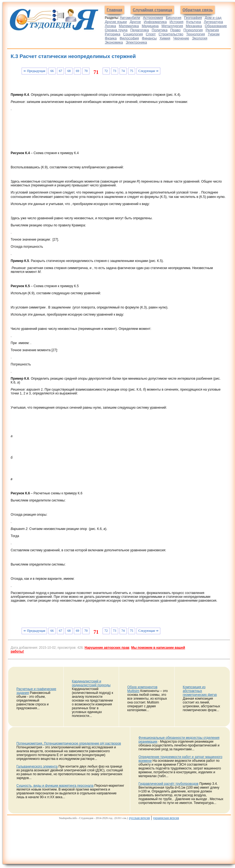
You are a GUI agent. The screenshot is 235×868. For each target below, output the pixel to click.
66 (52, 71)
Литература (213, 22)
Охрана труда (116, 30)
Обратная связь (198, 10)
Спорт (151, 34)
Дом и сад (213, 18)
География (193, 18)
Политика (160, 30)
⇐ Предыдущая (34, 71)
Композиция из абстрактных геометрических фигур (200, 691)
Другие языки (116, 22)
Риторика (113, 34)
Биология (174, 18)
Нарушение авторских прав (107, 648)
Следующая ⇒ (148, 71)
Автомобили (130, 18)
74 (123, 71)
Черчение (181, 38)
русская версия (140, 818)
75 (132, 71)
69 (77, 71)
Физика (111, 38)
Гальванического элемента (37, 766)
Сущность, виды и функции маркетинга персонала (55, 786)
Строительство (171, 34)
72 (106, 71)
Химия (165, 38)
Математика (129, 26)
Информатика (155, 22)
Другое (135, 22)
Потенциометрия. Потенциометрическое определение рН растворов (69, 743)
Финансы (149, 38)
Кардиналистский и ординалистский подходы (91, 683)
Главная (114, 10)
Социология (133, 34)
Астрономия (153, 18)
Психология (193, 30)
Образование (216, 26)
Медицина (150, 26)
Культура (194, 22)
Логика (110, 26)
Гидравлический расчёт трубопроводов (168, 784)
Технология (195, 34)
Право (175, 30)
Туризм (214, 34)
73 (115, 71)
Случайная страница (152, 10)
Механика (194, 26)
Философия (129, 38)
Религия (212, 30)
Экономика (114, 42)
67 (60, 71)
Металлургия (172, 26)
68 (69, 71)
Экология (200, 38)
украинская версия (166, 818)
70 (86, 71)
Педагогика (140, 30)
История (176, 22)
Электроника (137, 42)
